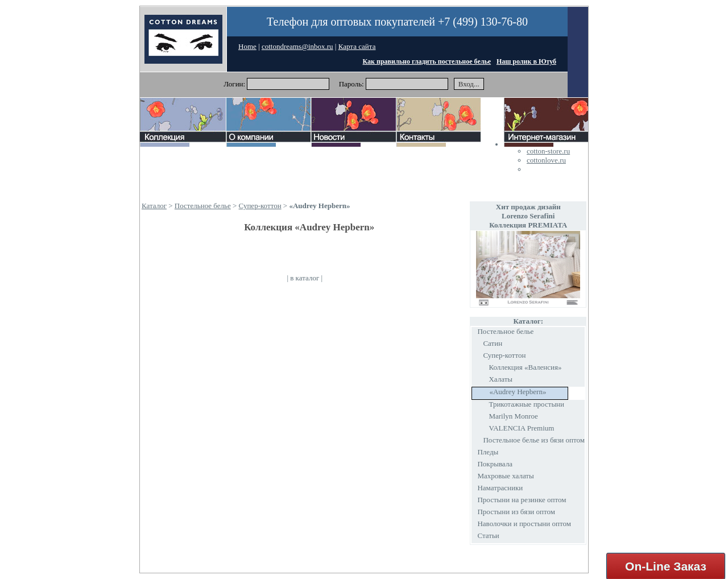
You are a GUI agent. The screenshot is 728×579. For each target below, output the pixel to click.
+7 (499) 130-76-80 (483, 22)
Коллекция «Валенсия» (525, 367)
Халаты (500, 379)
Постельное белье (203, 206)
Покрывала (495, 464)
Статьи (488, 535)
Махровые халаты (505, 476)
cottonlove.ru (546, 160)
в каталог (305, 278)
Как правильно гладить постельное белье (427, 61)
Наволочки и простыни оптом (524, 524)
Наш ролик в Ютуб (526, 61)
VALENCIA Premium (521, 428)
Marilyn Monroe (513, 416)
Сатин (493, 343)
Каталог (154, 206)
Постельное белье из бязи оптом (534, 440)
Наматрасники (500, 488)
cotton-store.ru (548, 151)
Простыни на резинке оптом (522, 500)
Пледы (488, 452)
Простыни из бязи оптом (516, 512)
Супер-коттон (260, 206)
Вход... (469, 84)
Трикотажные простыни (526, 404)
